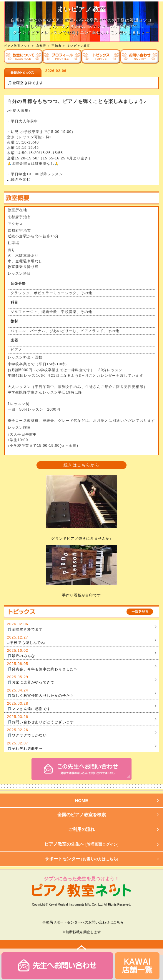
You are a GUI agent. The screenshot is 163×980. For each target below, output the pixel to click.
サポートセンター (81, 859)
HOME (82, 800)
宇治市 (56, 46)
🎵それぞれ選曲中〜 (25, 749)
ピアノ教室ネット (17, 46)
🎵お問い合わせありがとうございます (40, 722)
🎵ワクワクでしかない (27, 735)
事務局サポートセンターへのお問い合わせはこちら (83, 922)
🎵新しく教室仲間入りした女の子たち (40, 696)
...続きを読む (19, 179)
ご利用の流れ (81, 829)
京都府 (41, 46)
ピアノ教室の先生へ (81, 844)
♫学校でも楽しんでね (26, 643)
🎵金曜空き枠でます (26, 83)
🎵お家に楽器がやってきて (31, 682)
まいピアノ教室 (79, 46)
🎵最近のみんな (21, 656)
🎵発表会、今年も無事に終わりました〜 (43, 669)
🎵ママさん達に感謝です (29, 709)
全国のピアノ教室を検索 (82, 815)
